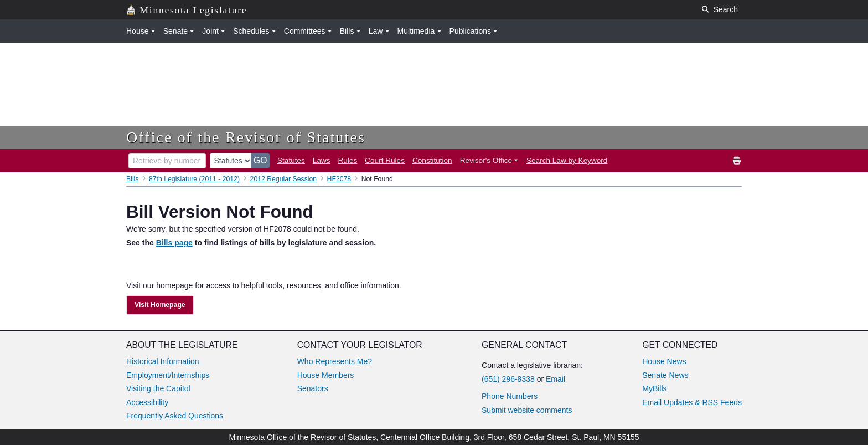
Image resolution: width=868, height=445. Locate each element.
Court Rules (385, 160)
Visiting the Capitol (158, 388)
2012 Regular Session (284, 179)
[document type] (231, 161)
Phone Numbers (510, 396)
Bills (132, 179)
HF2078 (339, 179)
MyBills (654, 388)
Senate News (665, 375)
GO (260, 160)
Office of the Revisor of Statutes (246, 137)
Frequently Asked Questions (175, 416)
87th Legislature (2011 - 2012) (194, 179)
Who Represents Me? (335, 361)
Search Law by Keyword (567, 160)
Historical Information (163, 361)
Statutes (291, 160)
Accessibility (147, 402)
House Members (326, 375)
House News (664, 361)
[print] (737, 161)
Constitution (432, 160)
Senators (313, 388)
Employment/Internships (168, 375)
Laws (322, 160)
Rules (348, 160)
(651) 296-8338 (508, 379)
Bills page (174, 243)
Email (556, 379)
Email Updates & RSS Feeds (692, 402)
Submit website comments (527, 410)
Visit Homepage (160, 305)
